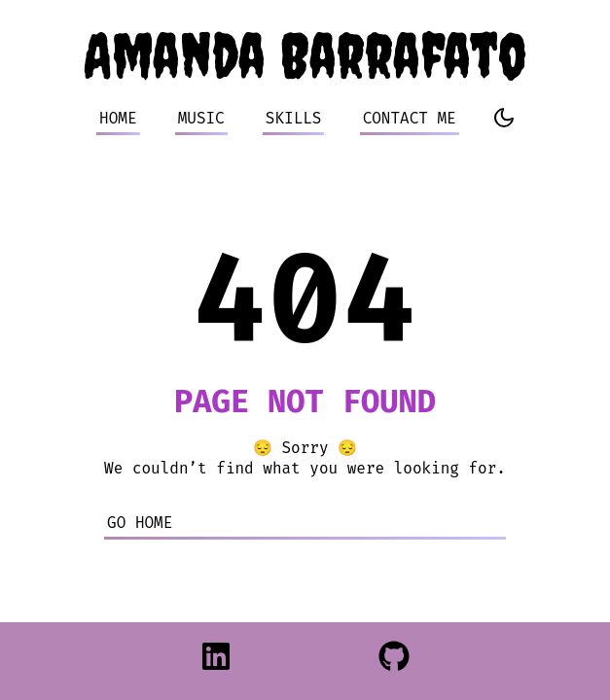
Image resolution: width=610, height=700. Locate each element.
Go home (140, 523)
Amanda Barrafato (305, 55)
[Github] (394, 661)
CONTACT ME (410, 118)
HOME (118, 118)
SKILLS (294, 118)
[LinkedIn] (216, 661)
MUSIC (201, 118)
